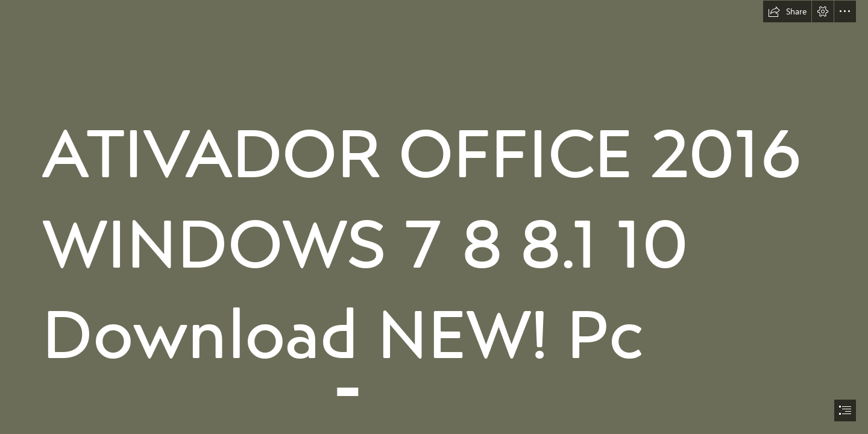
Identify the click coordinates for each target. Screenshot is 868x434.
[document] (434, 217)
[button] (787, 11)
